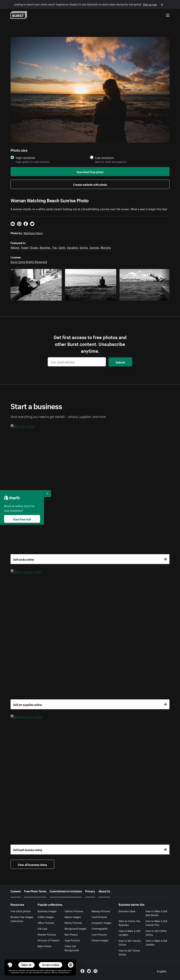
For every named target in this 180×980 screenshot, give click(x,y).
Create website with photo (90, 184)
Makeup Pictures (101, 911)
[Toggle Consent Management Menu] (10, 965)
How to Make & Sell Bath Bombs (156, 913)
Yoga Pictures (72, 940)
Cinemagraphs (100, 928)
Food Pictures (99, 917)
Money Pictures (73, 923)
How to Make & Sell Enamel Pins (156, 923)
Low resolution (105, 158)
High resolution (26, 158)
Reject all (26, 965)
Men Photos (71, 934)
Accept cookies (51, 965)
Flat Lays (42, 928)
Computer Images (102, 923)
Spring (84, 247)
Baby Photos (44, 946)
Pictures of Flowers (49, 940)
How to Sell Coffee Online (156, 933)
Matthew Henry (33, 233)
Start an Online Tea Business (129, 923)
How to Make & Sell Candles (156, 943)
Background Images (75, 928)
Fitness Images (100, 940)
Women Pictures (47, 934)
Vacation (72, 247)
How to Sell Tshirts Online (129, 952)
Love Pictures (99, 934)
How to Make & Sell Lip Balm (130, 933)
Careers (16, 891)
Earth (62, 247)
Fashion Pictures (74, 911)
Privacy (90, 891)
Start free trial (22, 519)
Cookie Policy (64, 972)
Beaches (45, 247)
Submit (120, 362)
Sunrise (94, 247)
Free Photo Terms (35, 891)
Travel (25, 247)
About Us (104, 891)
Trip (54, 247)
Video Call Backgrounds (72, 948)
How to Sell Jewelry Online (130, 943)
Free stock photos (21, 911)
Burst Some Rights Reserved (29, 261)
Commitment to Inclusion (66, 891)
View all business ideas (32, 864)
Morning (106, 247)
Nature (15, 247)
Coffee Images (46, 917)
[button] (10, 965)
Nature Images (73, 917)
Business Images (47, 911)
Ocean (34, 247)
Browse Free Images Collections (22, 919)
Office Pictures (46, 923)
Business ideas (127, 911)
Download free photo (90, 172)
